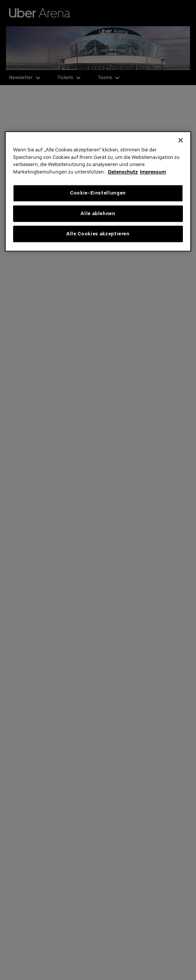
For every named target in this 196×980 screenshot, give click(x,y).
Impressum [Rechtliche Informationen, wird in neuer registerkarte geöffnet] (153, 172)
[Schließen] (181, 141)
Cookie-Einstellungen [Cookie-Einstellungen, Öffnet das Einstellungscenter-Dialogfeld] (98, 193)
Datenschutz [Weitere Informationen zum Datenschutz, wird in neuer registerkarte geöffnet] (123, 172)
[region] (98, 192)
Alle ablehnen (98, 213)
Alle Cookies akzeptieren (98, 234)
